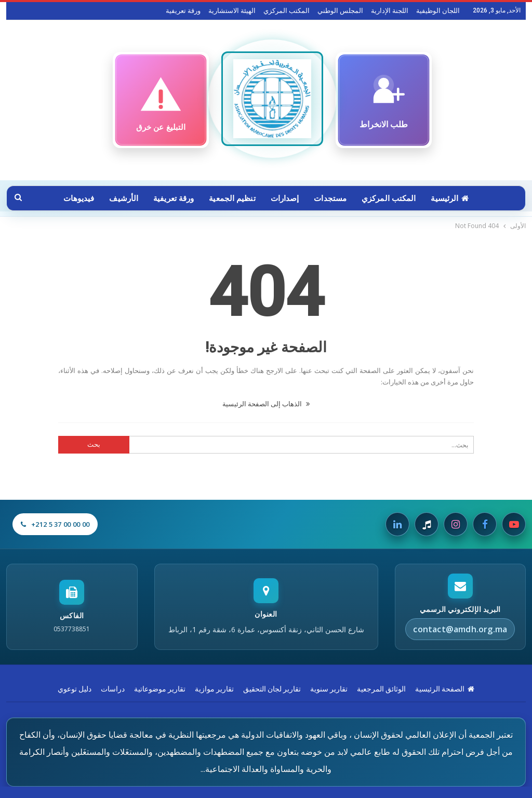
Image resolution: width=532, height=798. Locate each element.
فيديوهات (79, 198)
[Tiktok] (427, 524)
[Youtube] (514, 524)
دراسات (113, 689)
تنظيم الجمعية (232, 198)
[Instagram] (456, 524)
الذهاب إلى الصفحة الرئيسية (266, 404)
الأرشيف (124, 198)
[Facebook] (485, 524)
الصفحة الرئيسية (445, 689)
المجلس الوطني (340, 10)
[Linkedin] (397, 524)
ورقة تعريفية (183, 10)
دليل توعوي (75, 689)
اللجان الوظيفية (438, 10)
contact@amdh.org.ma (460, 629)
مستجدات (330, 198)
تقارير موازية (214, 689)
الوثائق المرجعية (381, 689)
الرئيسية (450, 198)
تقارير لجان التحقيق (272, 689)
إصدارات (285, 198)
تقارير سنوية (329, 689)
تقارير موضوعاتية (160, 689)
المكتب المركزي (287, 10)
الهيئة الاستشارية (232, 10)
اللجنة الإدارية (390, 10)
